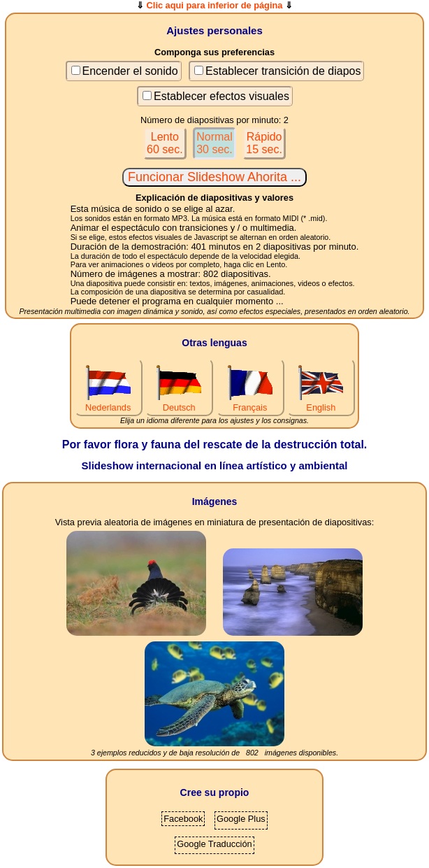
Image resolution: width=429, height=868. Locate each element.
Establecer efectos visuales (221, 96)
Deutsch (179, 402)
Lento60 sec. (165, 143)
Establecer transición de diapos (283, 71)
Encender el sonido (130, 71)
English (321, 402)
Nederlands (108, 402)
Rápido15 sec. (264, 143)
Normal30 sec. (214, 143)
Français (250, 402)
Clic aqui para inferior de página (215, 5)
